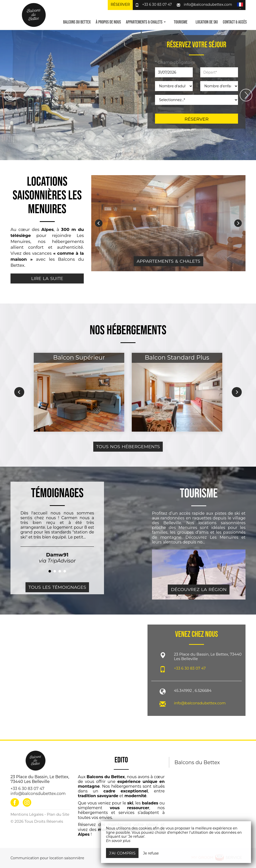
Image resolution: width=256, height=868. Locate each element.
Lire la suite (47, 278)
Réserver (120, 5)
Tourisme (181, 22)
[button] (240, 5)
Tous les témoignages (57, 587)
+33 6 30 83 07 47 (157, 5)
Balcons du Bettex (77, 22)
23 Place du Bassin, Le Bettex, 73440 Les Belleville (40, 779)
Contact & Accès (235, 22)
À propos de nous (108, 22)
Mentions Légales (27, 814)
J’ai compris (122, 853)
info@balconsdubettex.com (208, 5)
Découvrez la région (199, 589)
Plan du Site (58, 814)
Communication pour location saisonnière (47, 858)
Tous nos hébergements (128, 447)
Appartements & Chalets (168, 261)
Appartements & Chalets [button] (146, 22)
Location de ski (207, 22)
